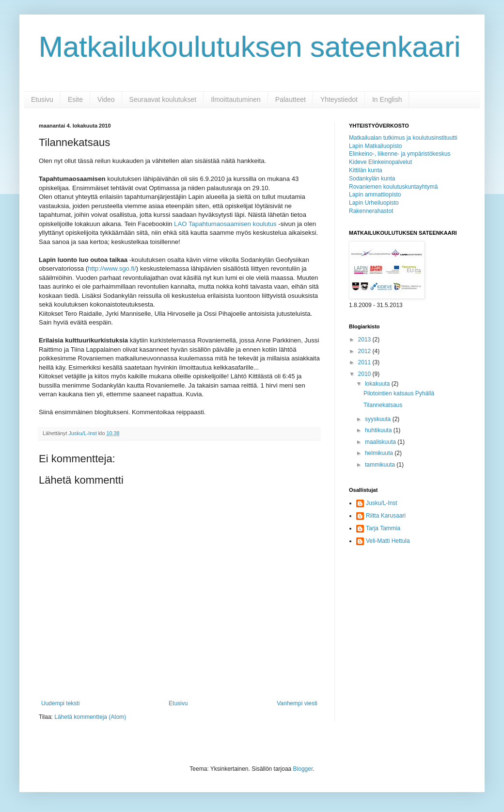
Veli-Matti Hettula (388, 541)
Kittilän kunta (366, 170)
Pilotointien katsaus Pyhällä (399, 393)
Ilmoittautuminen (236, 99)
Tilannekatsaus (383, 405)
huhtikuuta (379, 430)
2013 (365, 340)
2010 (365, 374)
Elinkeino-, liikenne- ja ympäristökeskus (400, 154)
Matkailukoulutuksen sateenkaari (250, 47)
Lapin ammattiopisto (375, 195)
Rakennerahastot (371, 211)
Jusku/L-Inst (382, 503)
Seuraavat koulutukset (163, 99)
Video (106, 99)
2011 (365, 362)
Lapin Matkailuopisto (375, 146)
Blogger (303, 769)
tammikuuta (381, 465)
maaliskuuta (381, 442)
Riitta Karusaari (386, 516)
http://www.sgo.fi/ (112, 268)
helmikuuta (380, 453)
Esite (75, 99)
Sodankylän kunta (372, 179)
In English (387, 99)
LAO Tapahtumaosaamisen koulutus (226, 224)
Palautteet (291, 99)
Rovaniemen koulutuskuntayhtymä (393, 187)
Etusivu (42, 99)
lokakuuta (378, 384)
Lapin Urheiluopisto (374, 203)
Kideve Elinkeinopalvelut (380, 162)
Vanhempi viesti (297, 703)
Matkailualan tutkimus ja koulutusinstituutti (403, 138)
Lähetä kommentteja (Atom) (90, 717)
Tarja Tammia (383, 528)
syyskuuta (379, 419)
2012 (365, 351)
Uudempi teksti (60, 703)
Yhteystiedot (339, 99)
